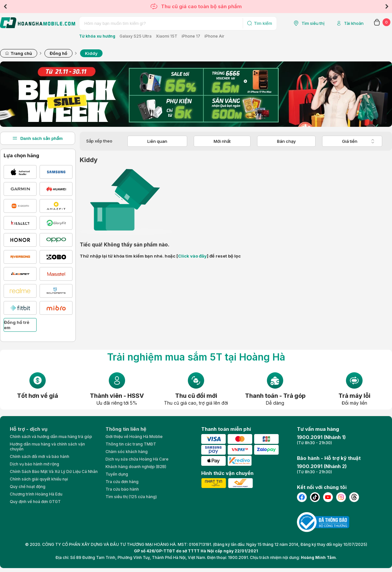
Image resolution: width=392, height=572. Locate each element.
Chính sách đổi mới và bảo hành (40, 456)
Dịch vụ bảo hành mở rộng (34, 464)
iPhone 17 (191, 36)
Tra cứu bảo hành (122, 489)
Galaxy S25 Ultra (136, 36)
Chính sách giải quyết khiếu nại (39, 479)
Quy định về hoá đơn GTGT (35, 502)
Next (387, 7)
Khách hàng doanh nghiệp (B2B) (136, 467)
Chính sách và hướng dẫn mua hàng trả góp (51, 437)
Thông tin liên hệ (126, 429)
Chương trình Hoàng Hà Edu (36, 494)
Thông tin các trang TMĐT (131, 444)
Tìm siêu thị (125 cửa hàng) (131, 497)
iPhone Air (214, 36)
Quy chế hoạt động (28, 487)
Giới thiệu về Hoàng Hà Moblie (134, 437)
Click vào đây (192, 256)
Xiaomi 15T (167, 36)
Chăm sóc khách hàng (127, 452)
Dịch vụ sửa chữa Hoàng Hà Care (137, 459)
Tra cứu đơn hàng (122, 482)
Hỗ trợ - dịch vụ (29, 429)
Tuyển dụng (117, 474)
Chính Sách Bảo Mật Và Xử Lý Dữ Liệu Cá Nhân (54, 471)
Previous (5, 7)
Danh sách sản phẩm (38, 138)
